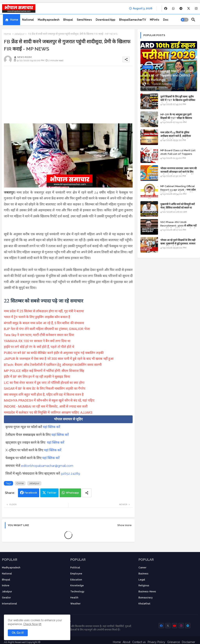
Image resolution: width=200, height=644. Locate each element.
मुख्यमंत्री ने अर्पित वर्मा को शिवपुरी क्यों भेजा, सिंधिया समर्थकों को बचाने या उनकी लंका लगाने (178, 208)
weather (75, 604)
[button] (185, 20)
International (9, 604)
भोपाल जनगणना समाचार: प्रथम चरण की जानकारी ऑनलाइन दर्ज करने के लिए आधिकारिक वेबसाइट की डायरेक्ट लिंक (179, 172)
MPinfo (154, 20)
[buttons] (166, 8)
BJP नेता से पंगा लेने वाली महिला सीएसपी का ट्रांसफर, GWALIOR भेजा (47, 329)
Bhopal (68, 20)
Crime (20, 483)
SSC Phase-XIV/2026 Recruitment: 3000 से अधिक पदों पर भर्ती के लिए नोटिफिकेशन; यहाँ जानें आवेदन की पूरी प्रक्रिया (178, 227)
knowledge (77, 586)
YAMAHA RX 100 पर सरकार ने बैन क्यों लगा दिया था (37, 341)
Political (75, 568)
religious (144, 586)
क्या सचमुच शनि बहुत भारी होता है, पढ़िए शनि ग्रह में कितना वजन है (44, 395)
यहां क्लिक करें (51, 427)
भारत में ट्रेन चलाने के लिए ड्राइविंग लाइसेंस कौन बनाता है (37, 317)
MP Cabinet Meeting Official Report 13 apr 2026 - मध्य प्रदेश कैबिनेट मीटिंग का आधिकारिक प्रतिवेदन (178, 190)
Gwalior (6, 598)
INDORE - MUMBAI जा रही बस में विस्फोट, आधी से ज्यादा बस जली (46, 406)
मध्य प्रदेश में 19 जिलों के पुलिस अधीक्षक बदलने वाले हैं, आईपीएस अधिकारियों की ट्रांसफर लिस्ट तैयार (176, 136)
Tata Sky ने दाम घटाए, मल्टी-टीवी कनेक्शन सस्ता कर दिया (39, 335)
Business (143, 574)
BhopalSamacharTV (133, 20)
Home (14, 20)
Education (76, 580)
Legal (142, 580)
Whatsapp (72, 493)
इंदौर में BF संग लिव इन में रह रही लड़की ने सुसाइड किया (37, 377)
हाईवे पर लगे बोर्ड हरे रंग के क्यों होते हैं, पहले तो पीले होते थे (39, 347)
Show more (125, 525)
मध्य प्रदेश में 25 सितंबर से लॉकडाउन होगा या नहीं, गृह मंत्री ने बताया (44, 311)
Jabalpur (19, 34)
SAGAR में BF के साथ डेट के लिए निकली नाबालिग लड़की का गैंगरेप (45, 388)
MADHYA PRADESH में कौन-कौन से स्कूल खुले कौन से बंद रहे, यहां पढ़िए (49, 400)
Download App (105, 20)
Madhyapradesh (49, 20)
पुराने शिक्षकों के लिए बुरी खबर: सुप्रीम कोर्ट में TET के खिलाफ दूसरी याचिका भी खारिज (178, 100)
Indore (6, 586)
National (28, 20)
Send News (84, 20)
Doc (166, 20)
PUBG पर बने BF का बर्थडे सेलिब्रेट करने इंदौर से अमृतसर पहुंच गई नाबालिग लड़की (54, 353)
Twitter (52, 493)
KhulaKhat (144, 604)
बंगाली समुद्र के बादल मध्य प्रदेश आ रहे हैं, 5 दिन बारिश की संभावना (44, 323)
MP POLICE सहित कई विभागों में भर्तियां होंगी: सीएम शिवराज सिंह (44, 371)
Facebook (31, 493)
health (74, 598)
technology (77, 592)
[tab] (12, 20)
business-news (147, 592)
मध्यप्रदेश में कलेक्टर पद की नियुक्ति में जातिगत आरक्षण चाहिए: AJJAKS (48, 412)
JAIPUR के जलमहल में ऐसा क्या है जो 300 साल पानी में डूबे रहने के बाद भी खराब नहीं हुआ (59, 359)
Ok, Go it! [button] (18, 633)
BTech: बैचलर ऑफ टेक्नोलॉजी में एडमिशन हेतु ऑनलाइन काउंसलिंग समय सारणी (53, 365)
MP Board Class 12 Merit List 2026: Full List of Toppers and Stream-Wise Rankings (178, 154)
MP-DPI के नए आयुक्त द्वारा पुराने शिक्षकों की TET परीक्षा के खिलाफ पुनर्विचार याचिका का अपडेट (176, 118)
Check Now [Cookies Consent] (31, 624)
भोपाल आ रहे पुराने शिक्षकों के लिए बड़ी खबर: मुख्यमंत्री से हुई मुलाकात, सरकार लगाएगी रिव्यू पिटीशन (178, 244)
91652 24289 (70, 473)
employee (76, 574)
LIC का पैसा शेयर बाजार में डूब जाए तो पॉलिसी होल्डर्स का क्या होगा (44, 383)
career (142, 568)
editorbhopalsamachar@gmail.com (47, 466)
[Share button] (87, 493)
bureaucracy (146, 598)
